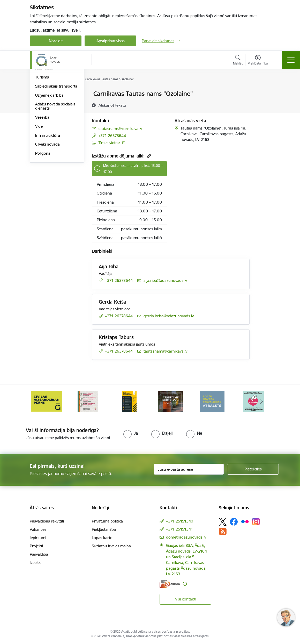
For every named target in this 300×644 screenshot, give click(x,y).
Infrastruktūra (48, 197)
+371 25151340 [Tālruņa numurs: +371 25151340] (180, 521)
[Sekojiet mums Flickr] (245, 521)
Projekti (36, 546)
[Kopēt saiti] (148, 156)
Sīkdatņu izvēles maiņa (111, 546)
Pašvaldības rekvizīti (47, 521)
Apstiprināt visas (111, 41)
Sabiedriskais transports (56, 148)
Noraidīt (56, 41)
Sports (41, 121)
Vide (39, 188)
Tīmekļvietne (109, 143)
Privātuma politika (107, 521)
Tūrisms (42, 139)
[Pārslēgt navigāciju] (291, 60)
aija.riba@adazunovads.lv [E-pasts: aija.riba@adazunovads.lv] (165, 280)
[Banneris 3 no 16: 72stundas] (88, 401)
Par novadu (45, 94)
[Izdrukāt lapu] (263, 92)
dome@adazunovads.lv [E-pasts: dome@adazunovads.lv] (186, 537)
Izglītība (42, 103)
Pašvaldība (39, 554)
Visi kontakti (186, 599)
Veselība (42, 179)
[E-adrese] (170, 584)
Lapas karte (102, 538)
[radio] (131, 433)
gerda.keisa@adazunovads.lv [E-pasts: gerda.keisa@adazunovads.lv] (169, 316)
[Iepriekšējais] (38, 401)
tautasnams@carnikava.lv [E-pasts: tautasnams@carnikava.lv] (120, 129)
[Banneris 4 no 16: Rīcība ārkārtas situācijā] (129, 401)
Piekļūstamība (104, 529)
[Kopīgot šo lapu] (263, 105)
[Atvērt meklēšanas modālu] (238, 61)
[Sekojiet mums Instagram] (256, 522)
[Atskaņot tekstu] (112, 105)
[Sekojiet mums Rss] (223, 531)
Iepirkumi (38, 538)
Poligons (43, 215)
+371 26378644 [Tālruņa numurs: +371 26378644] (112, 136)
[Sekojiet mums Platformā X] (223, 522)
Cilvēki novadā (47, 206)
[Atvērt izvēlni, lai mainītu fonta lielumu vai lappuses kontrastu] (258, 61)
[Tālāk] (262, 401)
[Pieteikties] (253, 469)
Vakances (38, 529)
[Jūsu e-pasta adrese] (189, 469)
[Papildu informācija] (185, 584)
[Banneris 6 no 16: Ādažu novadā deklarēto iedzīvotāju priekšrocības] (212, 401)
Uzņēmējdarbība (49, 157)
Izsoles (36, 563)
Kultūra (42, 112)
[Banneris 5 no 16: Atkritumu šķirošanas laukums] (171, 401)
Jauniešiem (45, 130)
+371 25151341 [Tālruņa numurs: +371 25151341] (179, 529)
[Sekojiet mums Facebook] (234, 522)
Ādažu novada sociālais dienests (55, 168)
